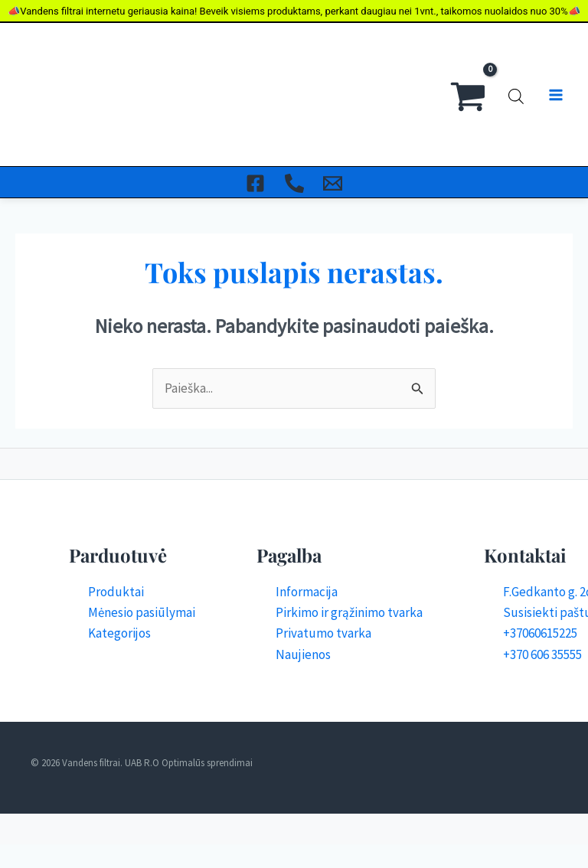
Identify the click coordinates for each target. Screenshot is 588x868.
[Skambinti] (294, 92)
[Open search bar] (516, 49)
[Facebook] (255, 92)
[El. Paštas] (334, 92)
